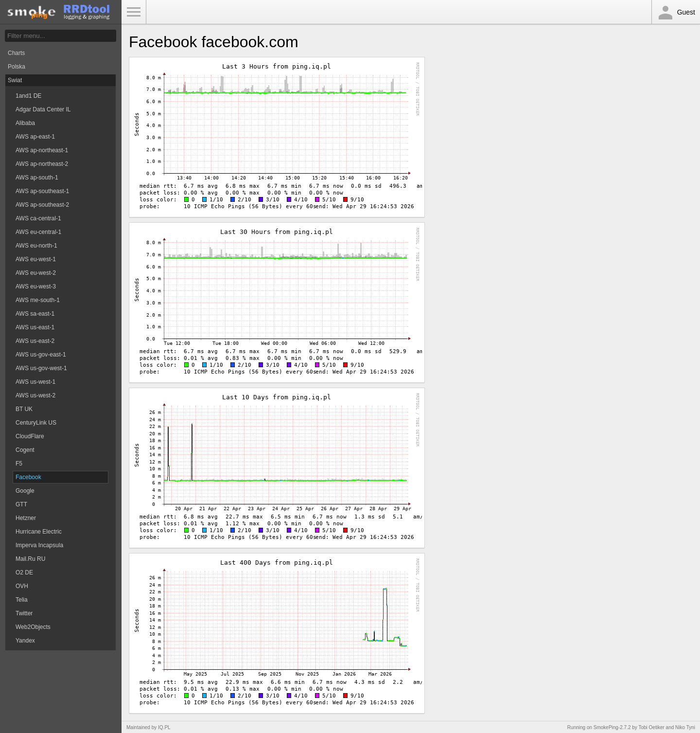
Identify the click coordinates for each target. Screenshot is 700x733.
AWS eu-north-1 (36, 246)
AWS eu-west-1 (36, 259)
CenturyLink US (36, 423)
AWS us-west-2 (35, 395)
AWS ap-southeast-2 (42, 205)
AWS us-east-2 (35, 341)
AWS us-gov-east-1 (41, 355)
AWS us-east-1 (35, 327)
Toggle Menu (134, 12)
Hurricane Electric (39, 532)
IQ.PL (164, 727)
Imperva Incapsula (39, 545)
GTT (21, 504)
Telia (22, 600)
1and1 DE (28, 96)
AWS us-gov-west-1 (41, 368)
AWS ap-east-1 (35, 137)
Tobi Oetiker (651, 727)
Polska (17, 67)
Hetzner (26, 518)
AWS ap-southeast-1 (42, 191)
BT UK (24, 409)
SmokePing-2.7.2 (612, 727)
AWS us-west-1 (35, 382)
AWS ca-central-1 (38, 218)
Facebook (28, 477)
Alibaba (25, 123)
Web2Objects (33, 627)
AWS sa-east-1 (35, 314)
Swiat (15, 80)
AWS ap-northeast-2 (42, 164)
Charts (16, 53)
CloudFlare (30, 436)
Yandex (25, 641)
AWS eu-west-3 (36, 286)
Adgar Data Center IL (43, 109)
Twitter (24, 613)
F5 (19, 464)
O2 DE (24, 572)
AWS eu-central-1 (38, 232)
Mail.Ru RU (30, 559)
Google (25, 491)
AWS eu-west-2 (36, 273)
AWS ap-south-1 (37, 178)
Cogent (25, 450)
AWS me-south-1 (38, 300)
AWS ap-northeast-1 (42, 150)
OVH (22, 586)
